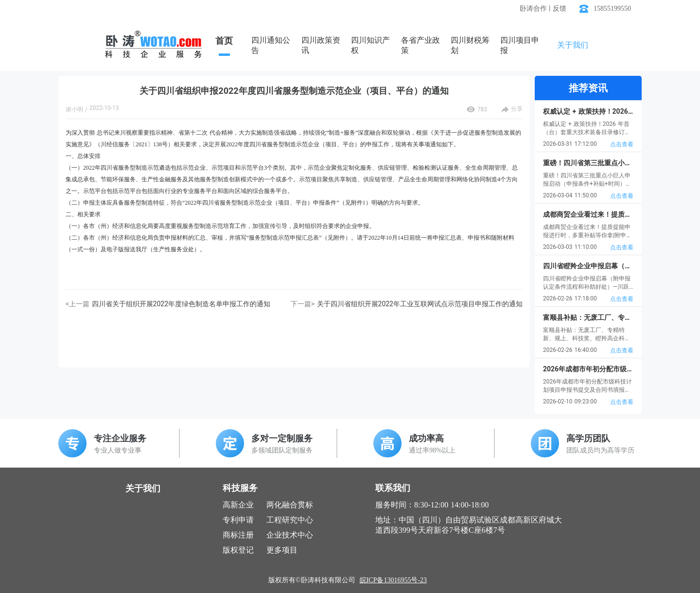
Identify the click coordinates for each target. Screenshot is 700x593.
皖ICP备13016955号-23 (393, 580)
